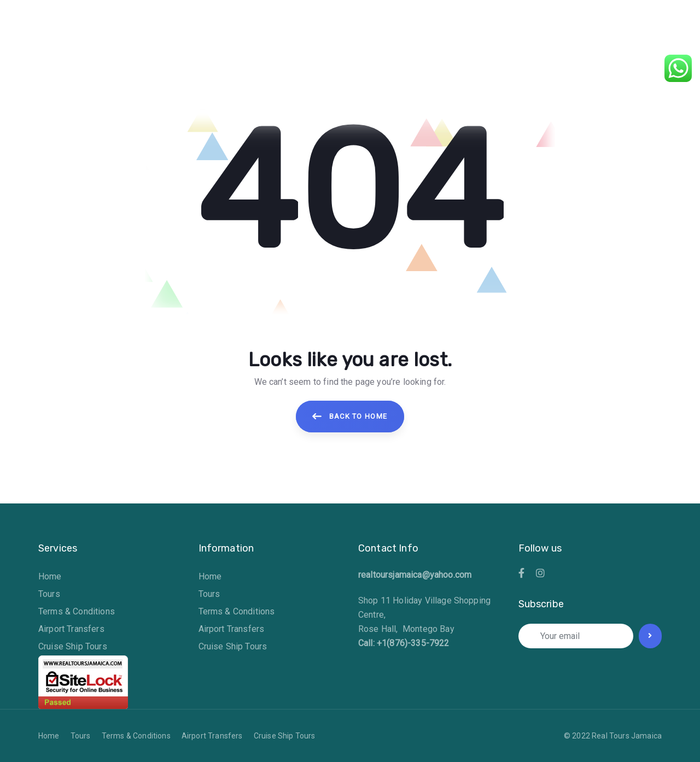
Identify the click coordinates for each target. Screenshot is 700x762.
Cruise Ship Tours (73, 646)
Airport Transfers (71, 629)
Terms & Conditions (77, 611)
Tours (49, 594)
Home (50, 576)
